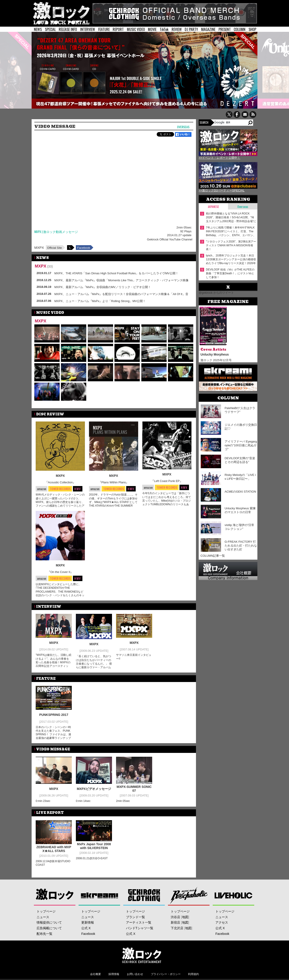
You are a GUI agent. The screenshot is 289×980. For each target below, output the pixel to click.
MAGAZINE (208, 29)
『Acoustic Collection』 (60, 482)
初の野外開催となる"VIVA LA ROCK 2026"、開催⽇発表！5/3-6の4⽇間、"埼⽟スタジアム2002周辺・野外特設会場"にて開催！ (231, 218)
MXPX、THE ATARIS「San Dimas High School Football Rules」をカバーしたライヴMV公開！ (116, 273)
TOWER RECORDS (60, 489)
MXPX (39, 248)
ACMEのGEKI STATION (240, 492)
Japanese (213, 206)
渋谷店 (175, 917)
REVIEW (177, 29)
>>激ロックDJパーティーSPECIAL (222, 190)
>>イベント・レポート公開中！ (219, 158)
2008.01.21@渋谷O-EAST (92, 858)
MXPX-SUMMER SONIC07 (134, 789)
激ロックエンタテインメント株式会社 (142, 955)
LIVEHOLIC (234, 895)
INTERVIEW (88, 29)
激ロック (55, 895)
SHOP (252, 29)
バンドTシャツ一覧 (140, 928)
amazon (42, 489)
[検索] (231, 122)
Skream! (99, 895)
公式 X (86, 928)
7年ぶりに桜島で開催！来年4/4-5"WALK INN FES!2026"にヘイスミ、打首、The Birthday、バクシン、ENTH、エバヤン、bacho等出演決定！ (231, 232)
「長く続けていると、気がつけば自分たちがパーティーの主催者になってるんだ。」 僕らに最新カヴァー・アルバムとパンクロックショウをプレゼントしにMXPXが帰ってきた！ (94, 667)
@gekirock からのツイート (216, 293)
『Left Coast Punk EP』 (167, 481)
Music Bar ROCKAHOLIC (189, 895)
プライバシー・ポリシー (166, 974)
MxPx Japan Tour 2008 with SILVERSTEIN (94, 846)
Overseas (183, 127)
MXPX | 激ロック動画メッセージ (56, 232)
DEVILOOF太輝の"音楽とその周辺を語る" (240, 460)
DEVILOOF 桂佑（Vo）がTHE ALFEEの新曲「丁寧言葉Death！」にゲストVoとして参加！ (230, 273)
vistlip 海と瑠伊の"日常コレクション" (240, 527)
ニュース (43, 917)
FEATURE (104, 29)
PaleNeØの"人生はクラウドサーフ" (240, 410)
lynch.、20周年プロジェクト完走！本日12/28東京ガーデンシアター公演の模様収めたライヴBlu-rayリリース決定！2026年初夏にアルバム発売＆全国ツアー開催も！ (231, 260)
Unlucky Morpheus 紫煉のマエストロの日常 (240, 510)
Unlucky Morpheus (215, 354)
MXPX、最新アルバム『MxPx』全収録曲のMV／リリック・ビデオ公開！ (103, 287)
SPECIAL (50, 29)
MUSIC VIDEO (136, 29)
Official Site (55, 248)
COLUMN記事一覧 (213, 556)
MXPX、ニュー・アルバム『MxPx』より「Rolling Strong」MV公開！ (100, 301)
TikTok (164, 29)
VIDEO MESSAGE (55, 126)
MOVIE (152, 29)
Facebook (84, 248)
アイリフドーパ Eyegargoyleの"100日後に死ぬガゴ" (241, 445)
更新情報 (88, 922)
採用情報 (114, 974)
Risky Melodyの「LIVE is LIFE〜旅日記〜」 (240, 477)
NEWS (38, 29)
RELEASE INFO (68, 29)
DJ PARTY (191, 29)
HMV (78, 489)
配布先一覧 (44, 934)
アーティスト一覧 (139, 922)
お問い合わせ (135, 974)
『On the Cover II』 (60, 572)
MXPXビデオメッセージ (94, 789)
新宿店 (175, 922)
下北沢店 (177, 928)
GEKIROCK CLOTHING (144, 895)
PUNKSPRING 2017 (54, 715)
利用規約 (193, 974)
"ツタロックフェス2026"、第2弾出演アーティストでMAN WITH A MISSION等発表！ (231, 245)
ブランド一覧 (135, 917)
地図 (185, 917)
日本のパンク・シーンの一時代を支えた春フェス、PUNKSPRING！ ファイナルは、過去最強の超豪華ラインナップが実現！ (53, 734)
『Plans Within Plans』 (114, 482)
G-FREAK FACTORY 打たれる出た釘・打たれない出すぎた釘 (241, 546)
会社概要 (96, 974)
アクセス (222, 922)
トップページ (46, 911)
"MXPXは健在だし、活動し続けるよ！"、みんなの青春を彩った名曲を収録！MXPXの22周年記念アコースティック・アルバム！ (54, 662)
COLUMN (240, 29)
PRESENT (225, 29)
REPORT (118, 29)
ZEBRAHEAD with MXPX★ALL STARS (54, 849)
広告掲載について (49, 928)
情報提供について (49, 922)
